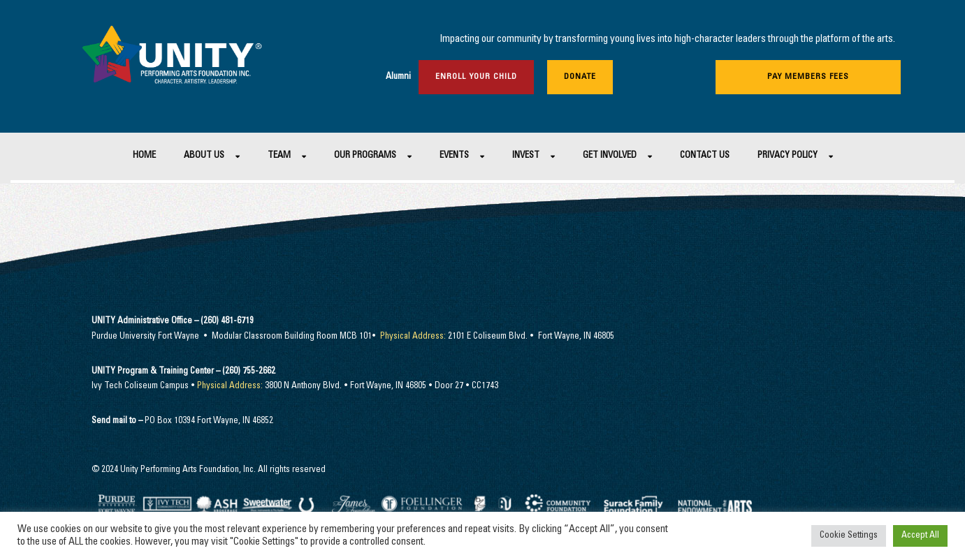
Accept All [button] (920, 536)
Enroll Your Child (476, 77)
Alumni (398, 77)
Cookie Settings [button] (849, 536)
